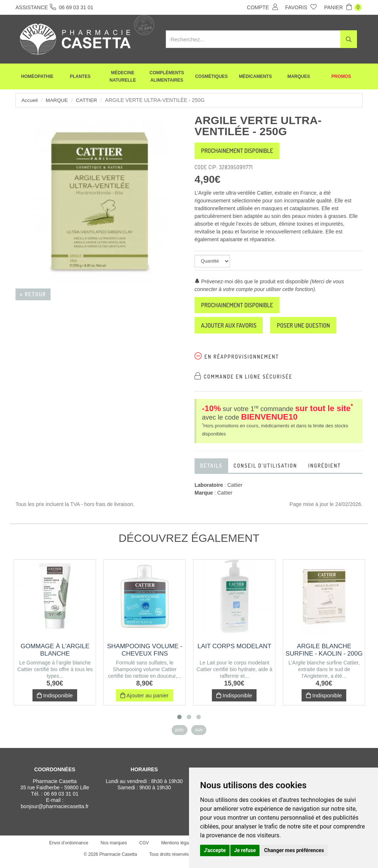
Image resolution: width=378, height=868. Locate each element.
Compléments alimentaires (167, 78)
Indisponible (55, 701)
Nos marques (113, 849)
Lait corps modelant (234, 652)
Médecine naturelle (123, 78)
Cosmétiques (211, 78)
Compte (262, 7)
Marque (57, 100)
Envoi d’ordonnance (68, 849)
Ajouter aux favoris (233, 330)
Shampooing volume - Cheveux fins (145, 656)
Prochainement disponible (243, 152)
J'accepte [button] (215, 850)
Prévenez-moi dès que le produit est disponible (252, 283)
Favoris (301, 7)
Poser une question (317, 330)
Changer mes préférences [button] (294, 850)
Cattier (88, 100)
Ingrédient (325, 471)
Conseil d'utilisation (265, 471)
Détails (211, 471)
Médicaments (255, 78)
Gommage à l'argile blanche (55, 656)
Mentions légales (177, 849)
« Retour (33, 294)
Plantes (80, 78)
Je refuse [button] (245, 850)
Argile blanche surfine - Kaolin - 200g (324, 656)
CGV (143, 849)
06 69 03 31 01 (61, 800)
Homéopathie (37, 78)
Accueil (30, 100)
